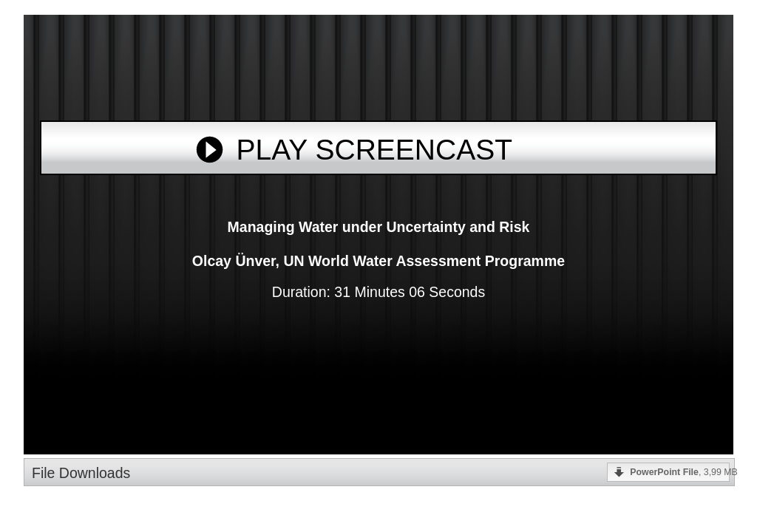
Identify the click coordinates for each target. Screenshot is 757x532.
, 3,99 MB (680, 472)
